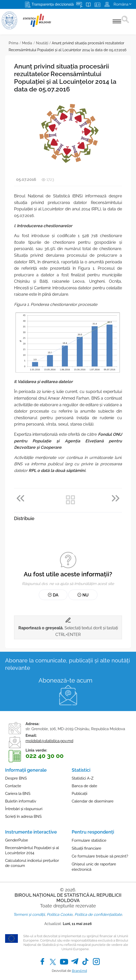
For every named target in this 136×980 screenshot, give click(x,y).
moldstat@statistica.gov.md (49, 741)
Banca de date (84, 786)
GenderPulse (17, 840)
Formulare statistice (89, 840)
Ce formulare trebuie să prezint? (100, 856)
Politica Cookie (60, 915)
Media (27, 43)
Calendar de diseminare (93, 801)
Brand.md (79, 971)
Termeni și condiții (29, 915)
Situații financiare (86, 848)
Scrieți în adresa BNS (23, 816)
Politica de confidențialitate (98, 915)
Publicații (79, 794)
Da (53, 595)
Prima (14, 43)
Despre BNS (16, 778)
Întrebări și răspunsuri (24, 809)
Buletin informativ (21, 801)
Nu (83, 595)
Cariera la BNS (18, 794)
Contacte (13, 786)
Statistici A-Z (83, 778)
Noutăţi (42, 43)
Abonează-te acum (65, 680)
